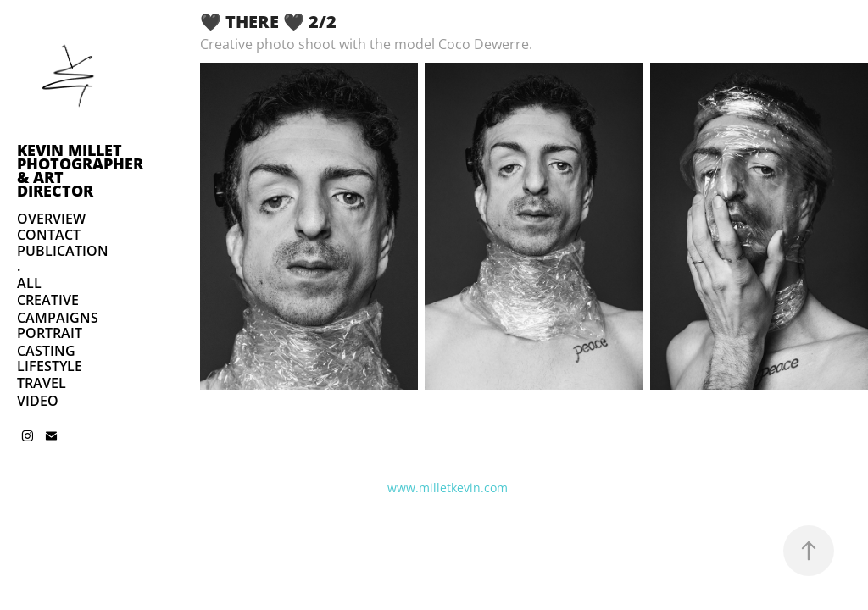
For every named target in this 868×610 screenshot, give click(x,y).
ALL (29, 283)
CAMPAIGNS (58, 318)
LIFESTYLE (50, 366)
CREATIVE (48, 300)
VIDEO (38, 401)
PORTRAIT (50, 333)
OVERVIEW (51, 219)
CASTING (46, 351)
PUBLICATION (63, 251)
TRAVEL (42, 383)
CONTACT (49, 235)
